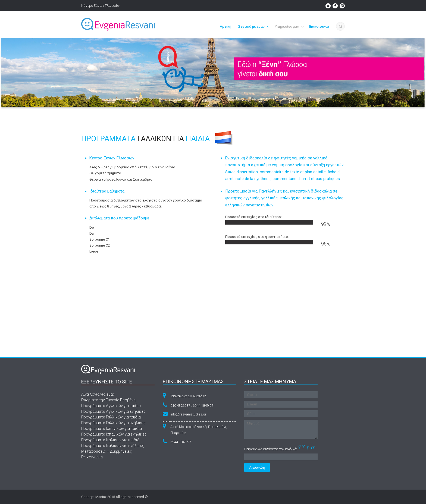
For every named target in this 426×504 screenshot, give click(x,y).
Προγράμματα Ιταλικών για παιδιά (110, 440)
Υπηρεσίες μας (287, 26)
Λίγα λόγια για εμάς (98, 394)
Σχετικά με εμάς (251, 26)
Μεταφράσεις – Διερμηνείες (107, 451)
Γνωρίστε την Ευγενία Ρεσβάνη (108, 400)
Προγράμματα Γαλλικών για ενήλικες (113, 423)
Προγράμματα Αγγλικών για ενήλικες (113, 411)
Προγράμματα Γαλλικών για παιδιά (111, 417)
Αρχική (225, 26)
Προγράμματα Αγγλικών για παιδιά (111, 406)
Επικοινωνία (319, 26)
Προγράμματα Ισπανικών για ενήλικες (114, 434)
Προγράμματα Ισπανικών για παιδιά (112, 429)
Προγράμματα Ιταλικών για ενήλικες (113, 446)
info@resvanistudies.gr (188, 414)
